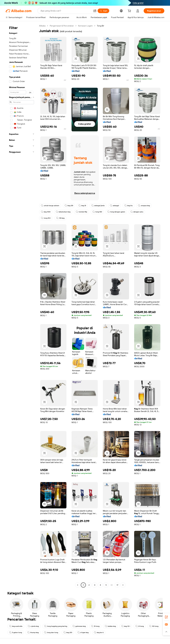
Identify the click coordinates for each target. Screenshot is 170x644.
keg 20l (68, 632)
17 (117, 585)
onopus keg (144, 206)
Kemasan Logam (85, 26)
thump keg (33, 632)
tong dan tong (51, 632)
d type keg (83, 632)
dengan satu (137, 212)
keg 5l (82, 206)
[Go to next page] (123, 585)
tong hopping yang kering (56, 626)
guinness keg (79, 626)
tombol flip (81, 212)
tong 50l (97, 212)
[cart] (130, 11)
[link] (166, 617)
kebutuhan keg (63, 212)
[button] (95, 11)
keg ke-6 (99, 632)
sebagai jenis (98, 206)
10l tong (154, 626)
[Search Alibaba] (66, 11)
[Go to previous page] (78, 585)
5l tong (95, 626)
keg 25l (69, 206)
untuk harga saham (50, 206)
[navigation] (22, 306)
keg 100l (46, 212)
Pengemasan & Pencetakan (62, 26)
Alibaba (42, 26)
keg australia (16, 626)
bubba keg (110, 626)
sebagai (114, 206)
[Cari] (103, 11)
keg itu (128, 206)
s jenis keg (33, 626)
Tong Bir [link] (101, 26)
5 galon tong (16, 632)
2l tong (140, 626)
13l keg (60, 218)
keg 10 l (126, 626)
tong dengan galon (116, 212)
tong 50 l (46, 218)
